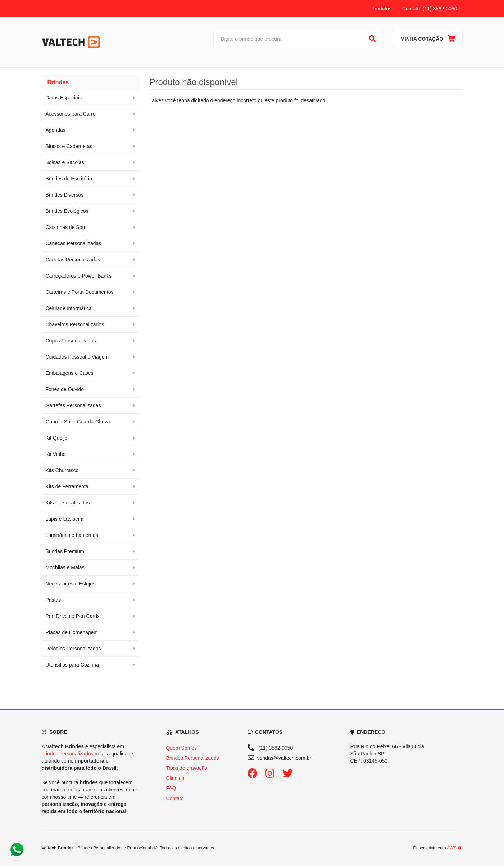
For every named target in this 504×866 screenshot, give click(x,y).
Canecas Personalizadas (74, 243)
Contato (175, 798)
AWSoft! (455, 848)
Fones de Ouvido (65, 389)
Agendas (56, 130)
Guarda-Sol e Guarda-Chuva (78, 422)
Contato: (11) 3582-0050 (430, 9)
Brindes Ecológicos (67, 211)
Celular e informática (69, 308)
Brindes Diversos (65, 195)
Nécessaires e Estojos (71, 584)
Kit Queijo (57, 438)
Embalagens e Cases (70, 373)
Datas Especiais (64, 98)
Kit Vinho (56, 454)
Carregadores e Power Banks (79, 276)
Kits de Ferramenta (67, 486)
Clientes (175, 778)
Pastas (53, 600)
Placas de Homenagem (72, 632)
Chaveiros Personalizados (75, 324)
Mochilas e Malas (65, 567)
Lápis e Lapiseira (65, 519)
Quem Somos (182, 748)
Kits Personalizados (68, 503)
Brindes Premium (65, 551)
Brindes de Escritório (69, 179)
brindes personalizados (68, 754)
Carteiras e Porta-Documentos (80, 292)
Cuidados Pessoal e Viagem (77, 357)
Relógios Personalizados (73, 649)
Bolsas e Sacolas (65, 162)
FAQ (171, 788)
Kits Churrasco (62, 470)
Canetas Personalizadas (73, 260)
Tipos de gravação (187, 768)
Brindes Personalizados (193, 758)
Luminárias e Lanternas (72, 535)
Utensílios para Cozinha (72, 665)
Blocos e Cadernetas (69, 146)
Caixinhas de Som (66, 227)
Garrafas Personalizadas (73, 405)
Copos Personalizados (71, 341)
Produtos (381, 9)
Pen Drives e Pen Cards (73, 616)
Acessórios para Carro (71, 114)
